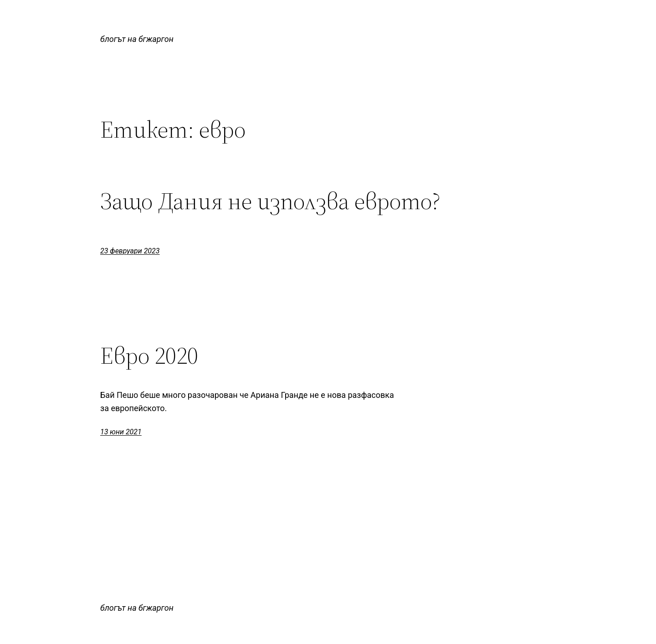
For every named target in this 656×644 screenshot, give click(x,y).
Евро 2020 (149, 355)
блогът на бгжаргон (137, 39)
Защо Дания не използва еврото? (270, 201)
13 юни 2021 (121, 432)
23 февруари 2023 (130, 251)
